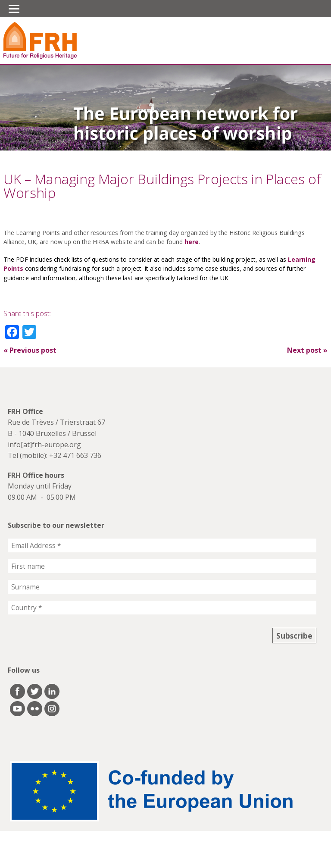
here (192, 242)
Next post (307, 350)
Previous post (30, 350)
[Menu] (14, 9)
